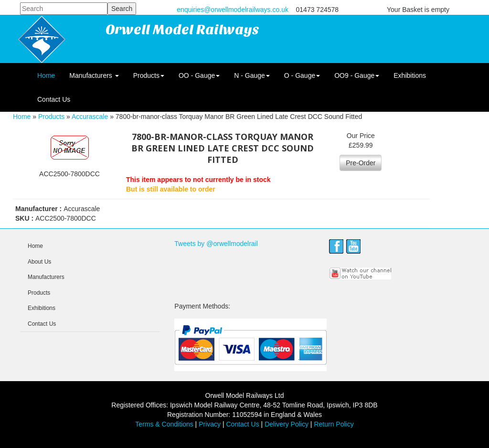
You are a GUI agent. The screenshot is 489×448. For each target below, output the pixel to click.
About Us (39, 262)
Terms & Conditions (164, 424)
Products (149, 75)
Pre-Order (361, 163)
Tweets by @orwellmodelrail (216, 244)
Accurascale (90, 117)
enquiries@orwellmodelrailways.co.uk (233, 10)
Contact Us (54, 99)
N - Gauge (252, 75)
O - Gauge (302, 75)
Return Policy (334, 424)
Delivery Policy (287, 424)
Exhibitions (410, 75)
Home (46, 75)
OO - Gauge (199, 75)
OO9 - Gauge (357, 75)
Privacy (210, 424)
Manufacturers (94, 75)
